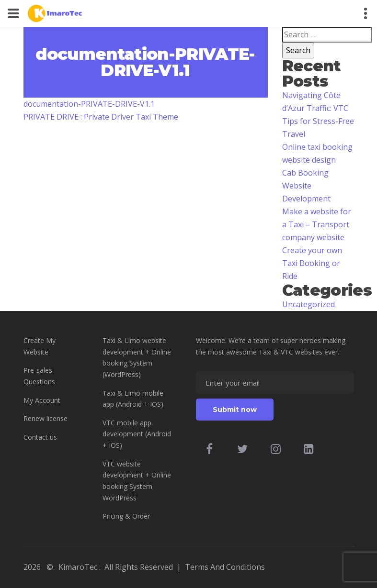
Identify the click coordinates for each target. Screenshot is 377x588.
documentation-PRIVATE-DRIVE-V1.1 (89, 104)
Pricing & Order (126, 516)
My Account (42, 400)
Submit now (235, 410)
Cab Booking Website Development (306, 186)
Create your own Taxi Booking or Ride (312, 263)
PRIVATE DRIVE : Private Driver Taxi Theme (101, 117)
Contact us (40, 437)
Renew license (46, 418)
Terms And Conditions (225, 567)
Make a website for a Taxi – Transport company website (317, 224)
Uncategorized (308, 304)
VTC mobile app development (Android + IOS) (137, 434)
